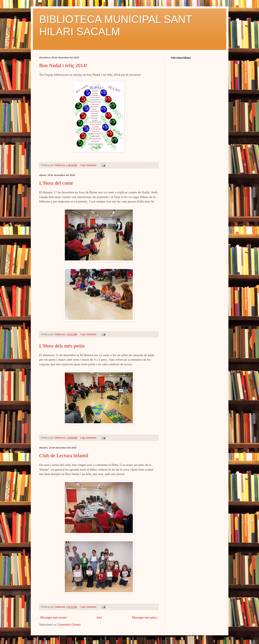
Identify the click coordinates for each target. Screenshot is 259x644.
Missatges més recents (54, 618)
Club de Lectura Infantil (64, 456)
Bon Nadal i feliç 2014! (63, 65)
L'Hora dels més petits (62, 346)
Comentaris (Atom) (69, 625)
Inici (99, 618)
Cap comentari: (89, 165)
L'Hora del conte (56, 183)
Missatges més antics (144, 618)
